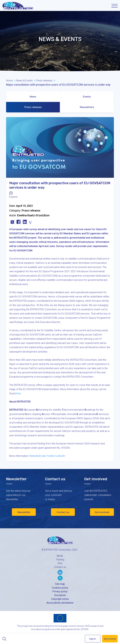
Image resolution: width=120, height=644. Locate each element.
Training (60, 560)
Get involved (102, 512)
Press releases (33, 107)
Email (42, 456)
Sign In (93, 639)
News (33, 97)
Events (87, 97)
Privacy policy (60, 591)
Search (4, 639)
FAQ (60, 563)
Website (34, 456)
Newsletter (24, 512)
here (19, 393)
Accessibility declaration (60, 603)
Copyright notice (60, 599)
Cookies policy (60, 588)
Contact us (63, 512)
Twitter (51, 456)
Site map (60, 584)
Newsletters (87, 107)
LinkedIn (61, 456)
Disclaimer (60, 595)
